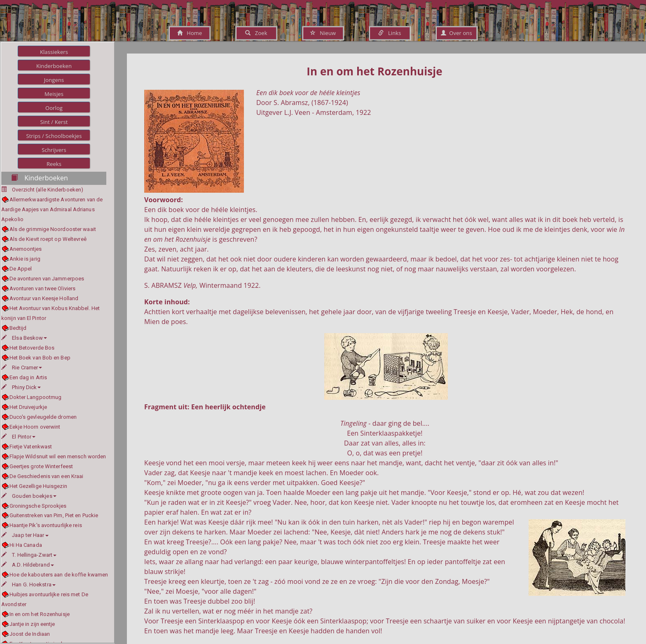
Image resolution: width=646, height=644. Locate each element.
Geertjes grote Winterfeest (41, 466)
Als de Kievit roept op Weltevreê (48, 239)
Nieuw (323, 33)
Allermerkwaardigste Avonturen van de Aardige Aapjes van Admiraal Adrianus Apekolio (52, 209)
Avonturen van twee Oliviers (43, 288)
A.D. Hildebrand (28, 565)
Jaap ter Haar (25, 535)
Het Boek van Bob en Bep (40, 358)
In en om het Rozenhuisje (40, 614)
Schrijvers (54, 150)
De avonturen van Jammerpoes (47, 279)
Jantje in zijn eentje (32, 624)
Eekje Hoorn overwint (35, 427)
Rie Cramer (22, 367)
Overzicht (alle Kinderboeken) (48, 190)
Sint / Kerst (54, 122)
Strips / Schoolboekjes (54, 136)
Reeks (54, 164)
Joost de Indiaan (30, 634)
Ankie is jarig (25, 259)
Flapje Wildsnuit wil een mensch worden (58, 456)
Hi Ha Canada (26, 545)
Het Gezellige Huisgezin (38, 486)
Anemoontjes (26, 249)
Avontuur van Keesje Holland (44, 298)
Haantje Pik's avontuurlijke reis (46, 525)
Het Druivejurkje (28, 407)
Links (390, 33)
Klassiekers (54, 52)
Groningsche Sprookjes (38, 506)
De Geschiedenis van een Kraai (47, 476)
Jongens (54, 80)
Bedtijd (18, 328)
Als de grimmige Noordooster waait (53, 229)
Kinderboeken (54, 66)
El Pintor (18, 437)
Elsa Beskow (24, 338)
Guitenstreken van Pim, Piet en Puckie (54, 515)
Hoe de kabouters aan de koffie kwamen (59, 575)
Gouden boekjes (29, 496)
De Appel (21, 269)
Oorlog (54, 108)
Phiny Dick (21, 387)
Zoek (256, 33)
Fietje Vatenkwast (31, 447)
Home (190, 33)
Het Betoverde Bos (32, 348)
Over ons (456, 33)
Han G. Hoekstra (28, 584)
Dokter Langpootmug (36, 397)
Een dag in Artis (28, 377)
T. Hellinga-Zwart (29, 555)
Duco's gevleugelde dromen (43, 417)
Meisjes (54, 94)
